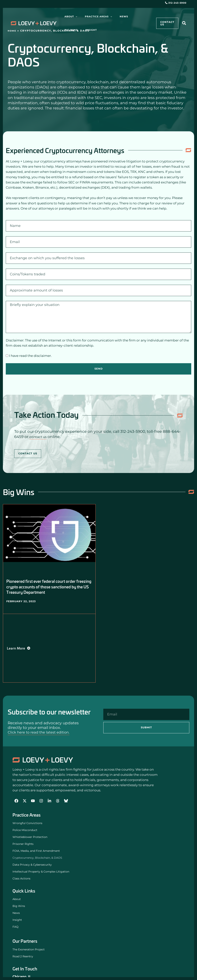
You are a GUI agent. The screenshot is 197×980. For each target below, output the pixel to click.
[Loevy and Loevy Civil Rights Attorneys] (43, 760)
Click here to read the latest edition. (42, 732)
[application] (74, 17)
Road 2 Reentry (23, 956)
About (17, 899)
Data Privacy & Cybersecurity (32, 865)
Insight (17, 920)
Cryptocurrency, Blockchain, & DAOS (37, 858)
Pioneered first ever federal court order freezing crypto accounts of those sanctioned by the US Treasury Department (48, 587)
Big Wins (19, 906)
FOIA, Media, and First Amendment (36, 851)
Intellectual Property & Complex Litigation (41, 872)
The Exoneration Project (29, 949)
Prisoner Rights (23, 844)
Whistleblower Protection (30, 837)
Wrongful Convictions (27, 823)
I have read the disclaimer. (30, 356)
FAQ (15, 927)
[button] (184, 24)
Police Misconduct (25, 830)
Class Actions (22, 879)
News (16, 913)
